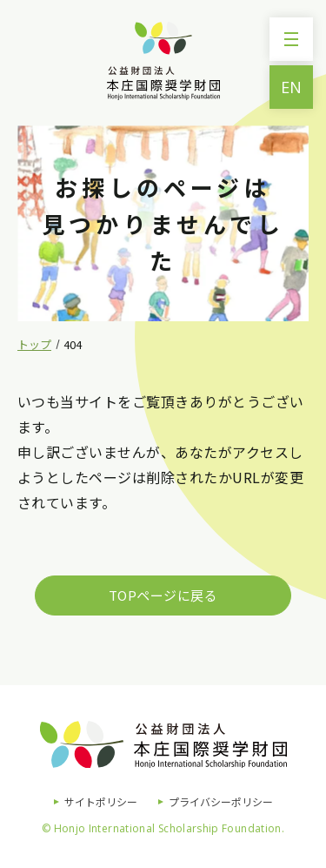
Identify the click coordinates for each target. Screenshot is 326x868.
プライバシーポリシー (221, 801)
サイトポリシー (101, 801)
